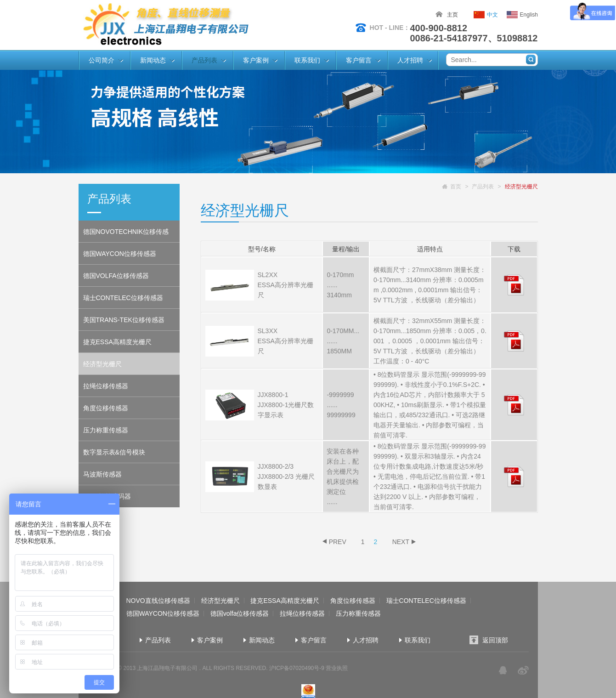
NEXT (401, 542)
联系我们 (307, 60)
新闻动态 (153, 60)
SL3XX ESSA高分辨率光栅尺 (285, 341)
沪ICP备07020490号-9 (297, 668)
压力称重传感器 (106, 430)
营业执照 (337, 668)
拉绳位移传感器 (106, 386)
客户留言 (359, 60)
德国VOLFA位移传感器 (116, 276)
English (529, 15)
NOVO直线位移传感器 (158, 601)
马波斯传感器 (102, 474)
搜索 (531, 60)
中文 (492, 15)
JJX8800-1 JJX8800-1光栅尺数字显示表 (286, 405)
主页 (452, 15)
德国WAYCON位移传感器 (120, 254)
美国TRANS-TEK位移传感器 (124, 320)
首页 (456, 187)
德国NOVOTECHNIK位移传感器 (126, 235)
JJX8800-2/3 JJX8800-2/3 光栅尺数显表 (286, 477)
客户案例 (256, 60)
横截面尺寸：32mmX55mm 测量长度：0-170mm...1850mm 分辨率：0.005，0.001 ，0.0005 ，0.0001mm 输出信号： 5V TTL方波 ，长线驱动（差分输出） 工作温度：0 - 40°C (430, 341)
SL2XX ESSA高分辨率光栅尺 (285, 285)
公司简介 (102, 60)
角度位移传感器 (106, 408)
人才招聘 (410, 60)
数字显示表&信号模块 (114, 452)
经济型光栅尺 (102, 364)
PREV (338, 542)
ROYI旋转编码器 (107, 496)
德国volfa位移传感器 (240, 613)
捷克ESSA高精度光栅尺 (117, 342)
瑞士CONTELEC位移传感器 (123, 298)
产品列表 (204, 60)
